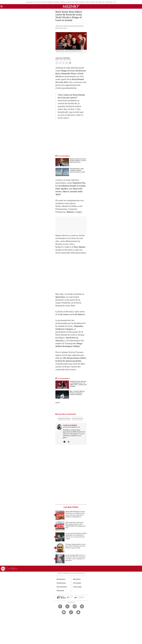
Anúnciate (60, 591)
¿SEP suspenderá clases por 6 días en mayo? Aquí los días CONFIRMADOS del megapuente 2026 (75, 525)
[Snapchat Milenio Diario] (78, 612)
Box (104, 2)
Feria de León (78, 419)
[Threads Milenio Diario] (82, 606)
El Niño (63, 2)
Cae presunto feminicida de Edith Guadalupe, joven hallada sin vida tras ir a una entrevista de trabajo (76, 536)
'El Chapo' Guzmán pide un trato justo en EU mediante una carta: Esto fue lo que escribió (75, 546)
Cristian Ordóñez (63, 58)
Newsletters (61, 579)
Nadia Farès (109, 2)
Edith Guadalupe (80, 2)
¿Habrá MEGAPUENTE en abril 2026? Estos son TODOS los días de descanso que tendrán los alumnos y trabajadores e (75, 514)
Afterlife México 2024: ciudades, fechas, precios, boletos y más (77, 170)
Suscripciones (62, 587)
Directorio (77, 579)
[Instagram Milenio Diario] (75, 606)
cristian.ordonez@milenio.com (71, 427)
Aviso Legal (77, 587)
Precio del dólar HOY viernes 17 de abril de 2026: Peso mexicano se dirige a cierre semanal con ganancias (75, 558)
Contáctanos (61, 583)
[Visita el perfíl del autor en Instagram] (64, 442)
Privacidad (77, 583)
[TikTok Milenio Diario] (71, 612)
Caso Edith (99, 2)
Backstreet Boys (64, 419)
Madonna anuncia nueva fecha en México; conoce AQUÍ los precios (78, 161)
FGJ (115, 2)
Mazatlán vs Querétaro (54, 2)
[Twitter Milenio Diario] (67, 606)
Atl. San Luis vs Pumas (40, 2)
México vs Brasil (90, 2)
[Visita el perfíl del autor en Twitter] (69, 442)
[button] (2, 7)
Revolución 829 (70, 2)
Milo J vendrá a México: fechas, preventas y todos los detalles (77, 393)
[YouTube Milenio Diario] (64, 612)
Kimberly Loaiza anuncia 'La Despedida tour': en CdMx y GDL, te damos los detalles (78, 384)
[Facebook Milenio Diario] (60, 606)
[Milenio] (71, 6)
